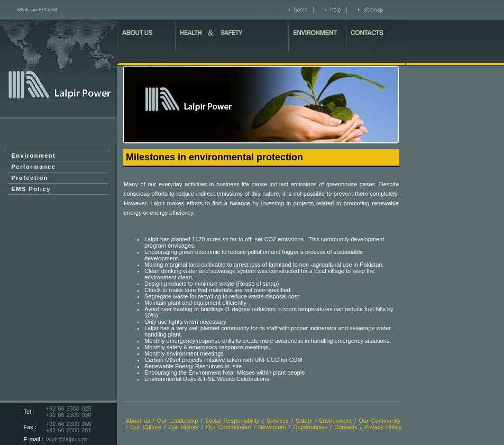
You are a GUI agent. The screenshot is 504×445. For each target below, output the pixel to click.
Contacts (346, 427)
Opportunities (310, 427)
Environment (34, 156)
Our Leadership (178, 421)
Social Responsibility (232, 421)
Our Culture (146, 427)
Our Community (379, 421)
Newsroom (272, 427)
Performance (34, 167)
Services (278, 421)
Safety (304, 421)
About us (138, 421)
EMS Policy (31, 189)
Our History (184, 427)
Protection (30, 178)
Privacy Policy (383, 427)
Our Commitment (230, 427)
